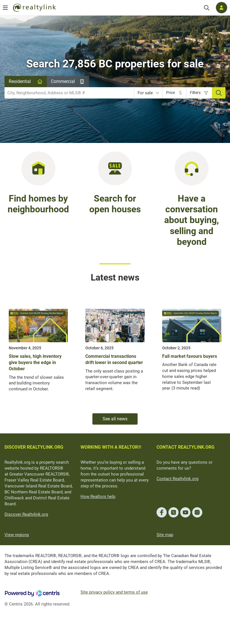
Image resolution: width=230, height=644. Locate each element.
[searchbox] (66, 93)
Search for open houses (115, 204)
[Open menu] (5, 8)
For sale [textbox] (145, 93)
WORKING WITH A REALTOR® (111, 447)
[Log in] (222, 8)
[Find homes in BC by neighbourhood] (38, 168)
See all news (115, 419)
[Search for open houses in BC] (115, 168)
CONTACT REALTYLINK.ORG (185, 447)
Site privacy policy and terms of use (114, 592)
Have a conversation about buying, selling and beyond (192, 220)
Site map (165, 535)
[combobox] (69, 93)
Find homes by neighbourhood (38, 204)
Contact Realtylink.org (177, 479)
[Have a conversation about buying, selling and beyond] (192, 168)
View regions (17, 535)
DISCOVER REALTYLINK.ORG (34, 447)
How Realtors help (98, 497)
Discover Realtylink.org (26, 514)
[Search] (207, 8)
